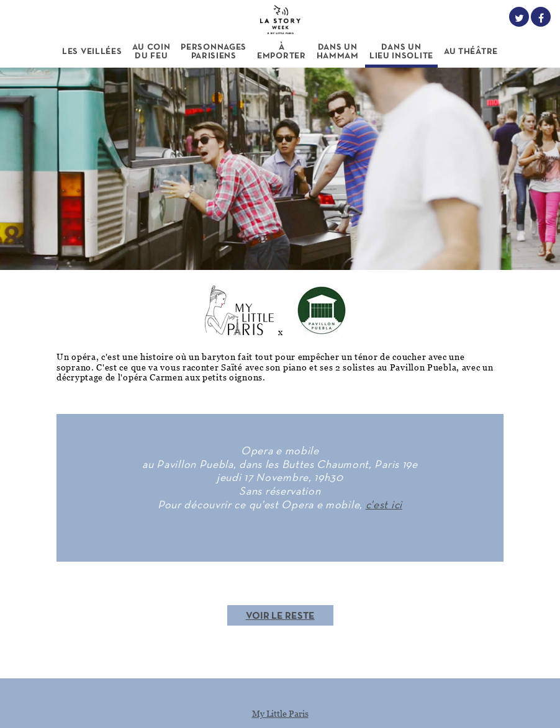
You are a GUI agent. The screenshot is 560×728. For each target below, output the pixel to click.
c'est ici (384, 506)
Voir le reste (280, 616)
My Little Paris (280, 713)
